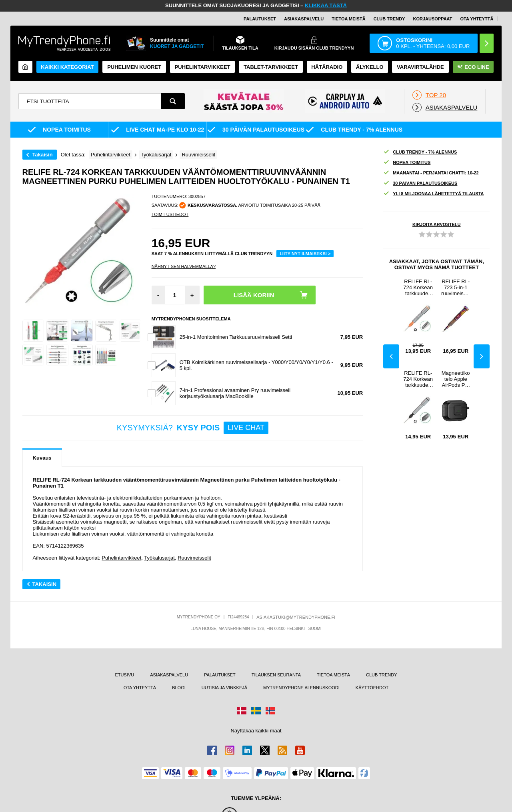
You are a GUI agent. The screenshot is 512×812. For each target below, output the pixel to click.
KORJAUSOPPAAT (432, 19)
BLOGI (179, 688)
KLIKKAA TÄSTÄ (326, 5)
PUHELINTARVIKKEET (203, 67)
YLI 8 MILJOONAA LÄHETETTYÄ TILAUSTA (433, 194)
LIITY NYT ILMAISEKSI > (305, 254)
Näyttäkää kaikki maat (256, 731)
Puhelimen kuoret (134, 67)
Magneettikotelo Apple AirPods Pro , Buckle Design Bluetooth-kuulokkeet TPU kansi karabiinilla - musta (456, 379)
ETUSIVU (124, 675)
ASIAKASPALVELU (304, 19)
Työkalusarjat (159, 558)
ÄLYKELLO (370, 67)
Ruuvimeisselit (194, 558)
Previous (391, 356)
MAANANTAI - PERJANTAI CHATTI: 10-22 (431, 173)
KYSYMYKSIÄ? (193, 428)
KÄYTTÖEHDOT (372, 688)
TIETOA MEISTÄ (348, 19)
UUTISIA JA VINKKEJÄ (224, 688)
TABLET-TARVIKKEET (271, 67)
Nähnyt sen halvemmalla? (184, 266)
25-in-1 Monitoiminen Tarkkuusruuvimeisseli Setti (236, 337)
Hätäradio (327, 67)
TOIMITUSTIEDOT (170, 214)
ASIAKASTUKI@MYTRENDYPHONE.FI (296, 617)
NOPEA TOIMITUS (407, 163)
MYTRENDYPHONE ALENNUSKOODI (301, 688)
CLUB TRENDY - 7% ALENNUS (420, 152)
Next (482, 356)
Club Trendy (389, 19)
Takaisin (43, 155)
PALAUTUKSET (260, 19)
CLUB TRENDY (381, 675)
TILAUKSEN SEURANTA (276, 675)
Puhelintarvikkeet (121, 558)
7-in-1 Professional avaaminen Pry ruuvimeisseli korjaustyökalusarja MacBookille (235, 393)
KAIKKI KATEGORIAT (67, 67)
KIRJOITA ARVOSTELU (436, 224)
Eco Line (473, 67)
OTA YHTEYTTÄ (477, 19)
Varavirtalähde (420, 67)
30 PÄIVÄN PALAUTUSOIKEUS (420, 183)
